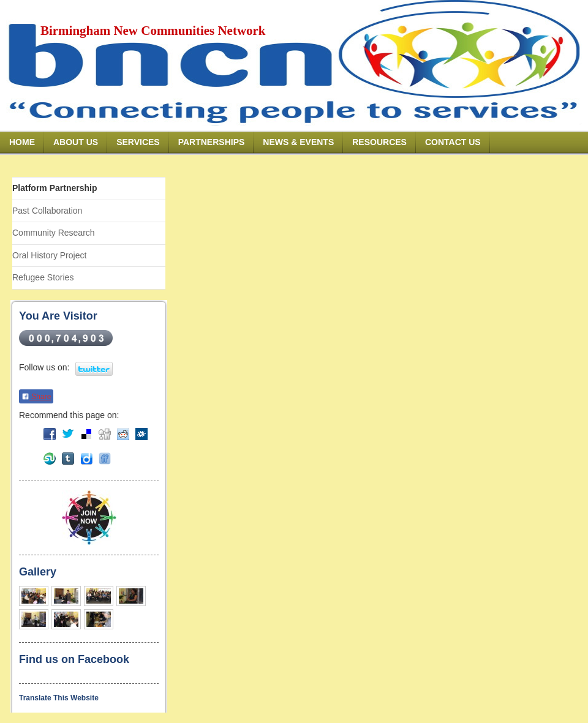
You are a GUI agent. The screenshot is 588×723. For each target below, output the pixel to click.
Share (36, 397)
